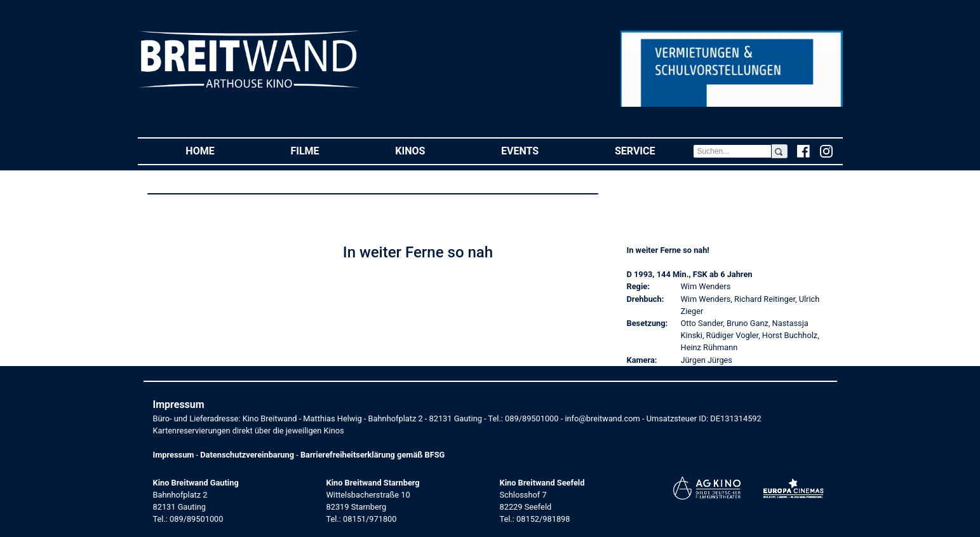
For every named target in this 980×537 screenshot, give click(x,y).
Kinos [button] (429, 150)
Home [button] (219, 150)
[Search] (732, 151)
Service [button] (654, 150)
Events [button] (539, 150)
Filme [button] (324, 150)
